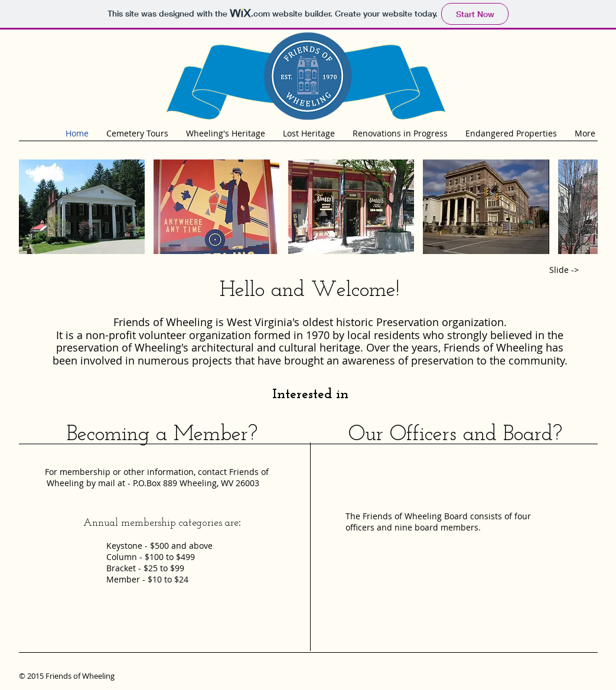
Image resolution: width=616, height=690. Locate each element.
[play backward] (34, 207)
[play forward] (583, 207)
